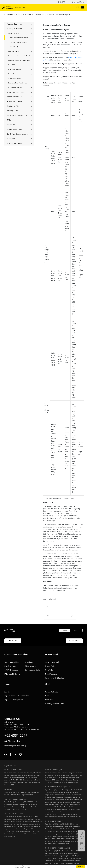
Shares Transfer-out (15, 78)
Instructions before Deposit (60, 15)
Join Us (7, 683)
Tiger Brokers (15, 7)
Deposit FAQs (14, 47)
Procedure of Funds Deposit (19, 42)
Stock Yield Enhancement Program (18, 134)
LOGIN (65, 621)
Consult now (81, 837)
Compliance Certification (54, 669)
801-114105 (14, 786)
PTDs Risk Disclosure (12, 665)
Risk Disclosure (10, 657)
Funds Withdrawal (14, 65)
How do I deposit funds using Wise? (19, 60)
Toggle (82, 7)
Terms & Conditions (12, 653)
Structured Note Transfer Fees (18, 83)
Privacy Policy (50, 657)
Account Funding (40, 15)
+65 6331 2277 (16, 726)
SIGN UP (77, 621)
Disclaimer (29, 653)
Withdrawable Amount (15, 69)
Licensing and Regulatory (55, 694)
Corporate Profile (52, 683)
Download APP (81, 848)
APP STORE (13, 632)
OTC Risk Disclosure (12, 661)
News (47, 687)
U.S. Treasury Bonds (15, 143)
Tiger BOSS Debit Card (16, 92)
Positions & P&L (13, 106)
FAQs (9, 120)
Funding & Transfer (24, 15)
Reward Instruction (14, 129)
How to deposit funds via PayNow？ (19, 56)
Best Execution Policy (33, 661)
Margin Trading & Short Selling (18, 115)
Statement (11, 125)
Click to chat (14, 732)
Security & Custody (52, 653)
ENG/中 (63, 2)
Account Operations (15, 24)
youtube (6, 745)
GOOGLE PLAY (74, 632)
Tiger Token (50, 661)
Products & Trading (14, 101)
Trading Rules (12, 111)
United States (79, 2)
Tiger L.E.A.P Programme (14, 690)
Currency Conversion (15, 87)
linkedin (16, 745)
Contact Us (49, 690)
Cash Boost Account (15, 97)
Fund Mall (11, 139)
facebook (11, 745)
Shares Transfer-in (14, 74)
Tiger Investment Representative (17, 687)
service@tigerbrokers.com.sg (15, 736)
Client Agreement (31, 657)
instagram (21, 745)
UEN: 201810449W (40, 860)
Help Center (9, 15)
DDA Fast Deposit (14, 51)
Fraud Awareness (52, 665)
